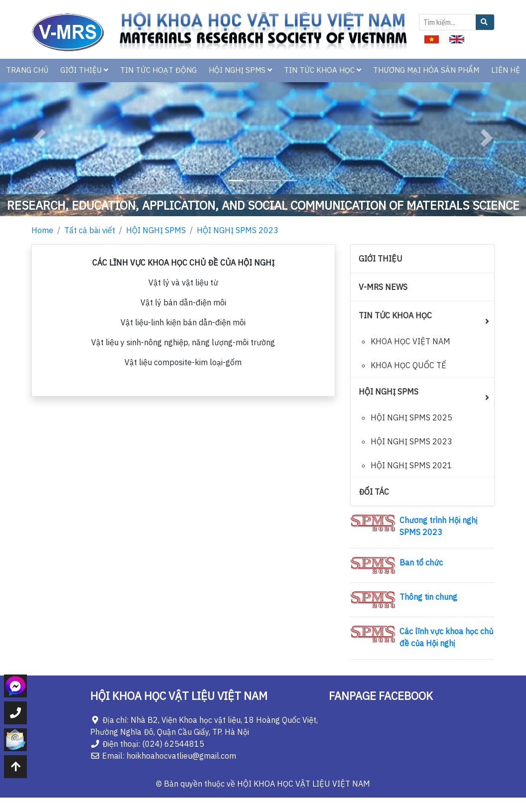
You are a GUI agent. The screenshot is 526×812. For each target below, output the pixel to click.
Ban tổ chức (421, 562)
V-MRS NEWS (383, 287)
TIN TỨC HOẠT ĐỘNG (158, 70)
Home (42, 230)
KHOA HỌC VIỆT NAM (410, 341)
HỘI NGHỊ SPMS (240, 70)
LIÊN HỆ (506, 70)
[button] (39, 138)
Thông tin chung (428, 597)
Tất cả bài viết (90, 230)
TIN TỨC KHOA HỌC (323, 70)
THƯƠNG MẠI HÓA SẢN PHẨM (426, 70)
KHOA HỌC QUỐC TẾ (408, 365)
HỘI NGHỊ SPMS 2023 (238, 230)
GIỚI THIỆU (84, 70)
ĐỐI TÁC (374, 492)
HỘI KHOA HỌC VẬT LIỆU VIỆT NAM (304, 784)
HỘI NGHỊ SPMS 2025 (411, 417)
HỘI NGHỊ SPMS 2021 (411, 465)
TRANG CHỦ (27, 70)
